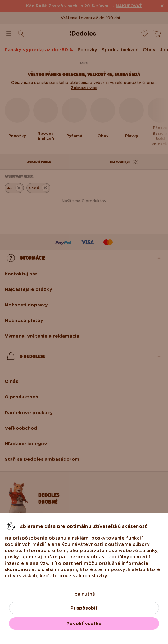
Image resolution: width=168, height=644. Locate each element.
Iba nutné (84, 594)
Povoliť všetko (84, 624)
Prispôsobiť (84, 608)
